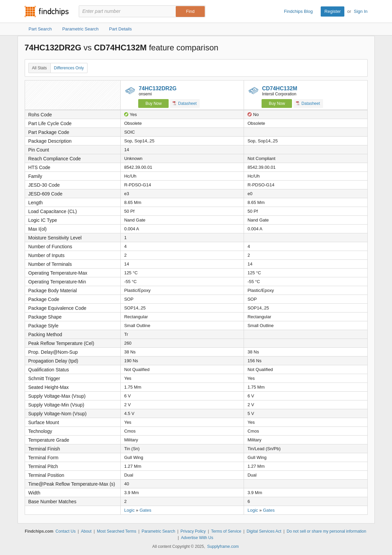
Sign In (361, 11)
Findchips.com (47, 11)
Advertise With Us (197, 538)
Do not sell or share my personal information (326, 531)
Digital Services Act (264, 531)
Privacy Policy (193, 531)
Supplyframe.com (223, 547)
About (86, 531)
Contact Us (65, 531)
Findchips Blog (298, 11)
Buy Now (153, 103)
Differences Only (69, 68)
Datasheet (185, 103)
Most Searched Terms (117, 531)
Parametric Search (158, 531)
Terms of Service (226, 531)
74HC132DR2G (157, 88)
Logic (129, 510)
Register (333, 11)
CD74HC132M (279, 88)
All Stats (40, 68)
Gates (145, 510)
